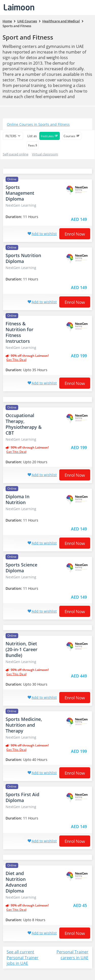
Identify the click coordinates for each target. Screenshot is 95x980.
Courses (72, 136)
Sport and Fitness (28, 37)
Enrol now (75, 234)
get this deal (16, 360)
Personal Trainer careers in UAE (72, 955)
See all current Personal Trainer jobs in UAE (23, 958)
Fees (33, 145)
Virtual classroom (45, 154)
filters (11, 136)
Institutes (50, 136)
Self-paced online (16, 154)
